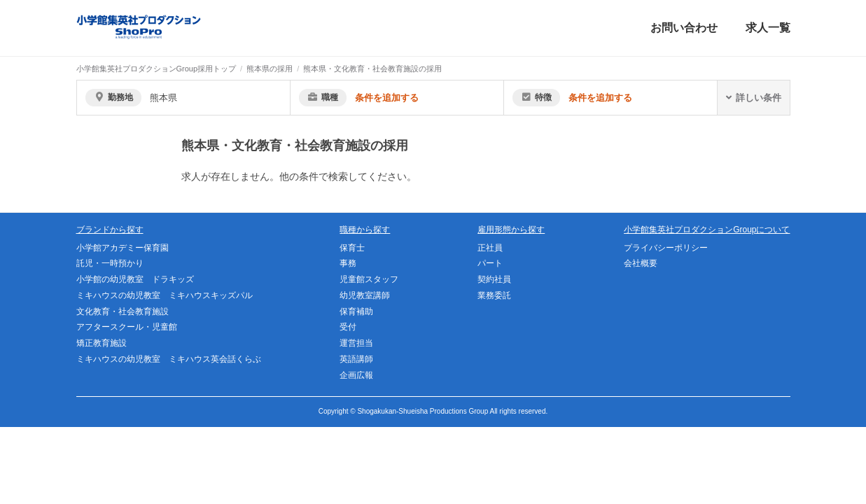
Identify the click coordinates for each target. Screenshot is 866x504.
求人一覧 (768, 28)
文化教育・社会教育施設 (123, 311)
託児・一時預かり (110, 263)
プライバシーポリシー (666, 248)
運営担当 (356, 343)
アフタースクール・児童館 (127, 327)
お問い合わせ (684, 28)
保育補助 (356, 311)
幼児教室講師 (365, 295)
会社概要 (641, 263)
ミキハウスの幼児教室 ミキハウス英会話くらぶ (169, 359)
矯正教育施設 (102, 343)
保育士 (352, 248)
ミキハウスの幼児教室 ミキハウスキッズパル (165, 295)
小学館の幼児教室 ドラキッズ (135, 279)
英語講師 (356, 359)
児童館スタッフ (369, 279)
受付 (348, 327)
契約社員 (494, 279)
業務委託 (494, 295)
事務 (348, 263)
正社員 (490, 248)
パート (490, 263)
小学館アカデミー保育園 (123, 248)
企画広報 (356, 375)
